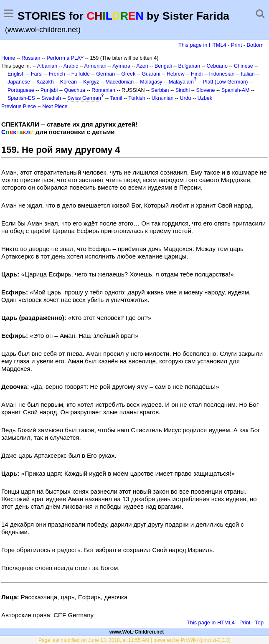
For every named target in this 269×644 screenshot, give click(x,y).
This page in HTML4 (202, 45)
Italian (248, 74)
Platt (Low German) (225, 82)
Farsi (37, 74)
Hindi (197, 74)
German (105, 74)
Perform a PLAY (65, 58)
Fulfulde (81, 74)
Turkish (137, 98)
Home (8, 58)
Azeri (142, 66)
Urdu (186, 98)
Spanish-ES (21, 98)
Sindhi (183, 90)
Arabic (71, 66)
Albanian (47, 66)
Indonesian (222, 74)
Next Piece (55, 106)
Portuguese (21, 90)
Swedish (51, 98)
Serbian (160, 90)
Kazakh (45, 82)
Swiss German (84, 98)
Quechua (75, 90)
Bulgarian (189, 66)
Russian (31, 58)
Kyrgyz (91, 82)
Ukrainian (163, 98)
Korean (69, 82)
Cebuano (217, 66)
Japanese (19, 82)
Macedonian (119, 82)
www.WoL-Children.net (137, 632)
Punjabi (49, 90)
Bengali (163, 66)
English (16, 74)
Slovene (205, 90)
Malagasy (151, 82)
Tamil (116, 98)
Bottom (255, 45)
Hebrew (176, 74)
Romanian (103, 90)
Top (259, 622)
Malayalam (181, 82)
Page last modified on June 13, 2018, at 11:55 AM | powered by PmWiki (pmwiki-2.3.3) (134, 640)
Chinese (244, 66)
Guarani (151, 74)
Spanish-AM (236, 90)
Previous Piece (19, 106)
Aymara (121, 66)
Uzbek (205, 98)
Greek (128, 74)
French (57, 74)
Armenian (95, 66)
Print (236, 45)
